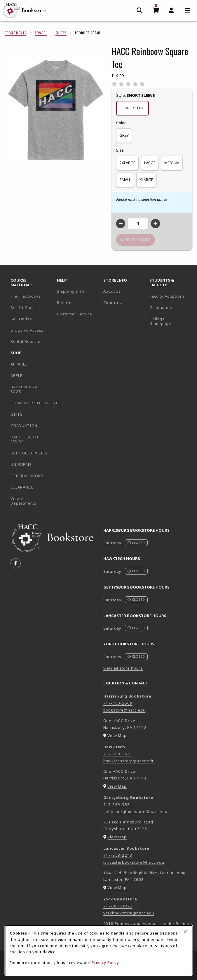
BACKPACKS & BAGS (24, 389)
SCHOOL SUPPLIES (29, 453)
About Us (112, 291)
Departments (15, 33)
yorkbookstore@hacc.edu (129, 913)
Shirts (61, 33)
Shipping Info (71, 291)
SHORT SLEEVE (133, 108)
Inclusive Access (27, 330)
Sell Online (21, 319)
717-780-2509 (118, 703)
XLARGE (146, 180)
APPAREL (19, 364)
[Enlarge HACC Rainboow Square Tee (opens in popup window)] (56, 110)
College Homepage (170, 321)
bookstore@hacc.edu (124, 710)
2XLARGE (127, 163)
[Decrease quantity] (121, 224)
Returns (65, 303)
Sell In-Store (23, 308)
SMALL (125, 180)
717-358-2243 (118, 855)
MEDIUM (172, 163)
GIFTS (17, 414)
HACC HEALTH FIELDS (24, 439)
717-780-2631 (118, 754)
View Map (117, 735)
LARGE (150, 163)
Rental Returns (25, 341)
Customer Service (75, 314)
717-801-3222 (118, 906)
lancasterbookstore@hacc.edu (134, 862)
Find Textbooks (26, 296)
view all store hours (123, 668)
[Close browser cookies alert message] (185, 932)
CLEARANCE (22, 487)
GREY (124, 135)
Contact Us (114, 303)
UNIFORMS (21, 464)
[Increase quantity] (155, 224)
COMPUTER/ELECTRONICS (31, 403)
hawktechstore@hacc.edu (129, 761)
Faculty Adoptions (167, 296)
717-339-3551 (118, 805)
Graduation (161, 308)
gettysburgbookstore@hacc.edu (135, 812)
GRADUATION (24, 426)
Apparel (41, 33)
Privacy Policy (105, 963)
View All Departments (23, 501)
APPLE (16, 375)
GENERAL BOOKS (27, 476)
